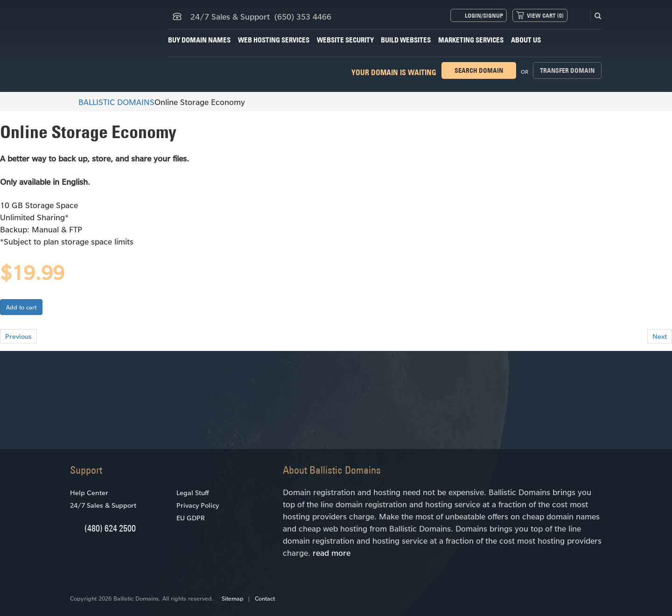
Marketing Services (471, 40)
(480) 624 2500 (110, 528)
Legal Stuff (192, 493)
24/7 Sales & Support (103, 505)
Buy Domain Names (199, 40)
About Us (526, 40)
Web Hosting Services (274, 40)
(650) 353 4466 (303, 16)
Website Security (345, 40)
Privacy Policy (198, 505)
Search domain (479, 70)
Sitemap (233, 598)
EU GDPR (191, 518)
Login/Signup (484, 15)
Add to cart (21, 307)
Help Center (89, 493)
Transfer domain (567, 70)
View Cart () (545, 15)
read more (332, 553)
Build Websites (406, 40)
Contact (265, 598)
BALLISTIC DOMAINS (112, 102)
